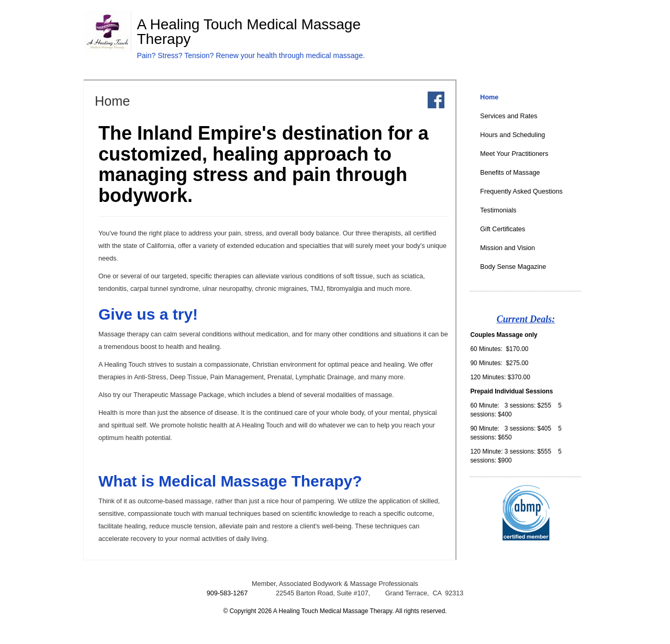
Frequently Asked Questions (521, 191)
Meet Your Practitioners (514, 154)
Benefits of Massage (510, 173)
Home (489, 97)
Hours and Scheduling (512, 135)
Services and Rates (509, 116)
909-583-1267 (227, 593)
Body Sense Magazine (513, 267)
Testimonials (498, 210)
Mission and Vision (507, 248)
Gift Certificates (502, 229)
